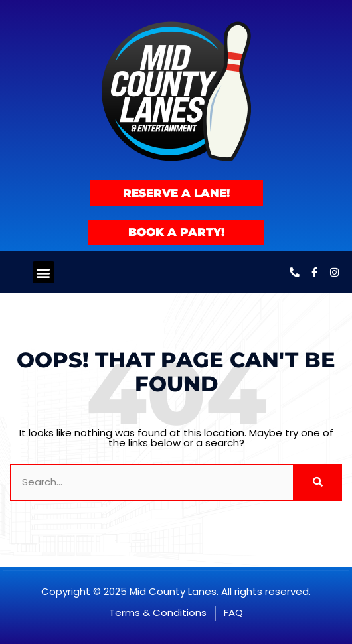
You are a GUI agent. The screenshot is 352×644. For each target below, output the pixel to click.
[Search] (317, 483)
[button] (44, 272)
